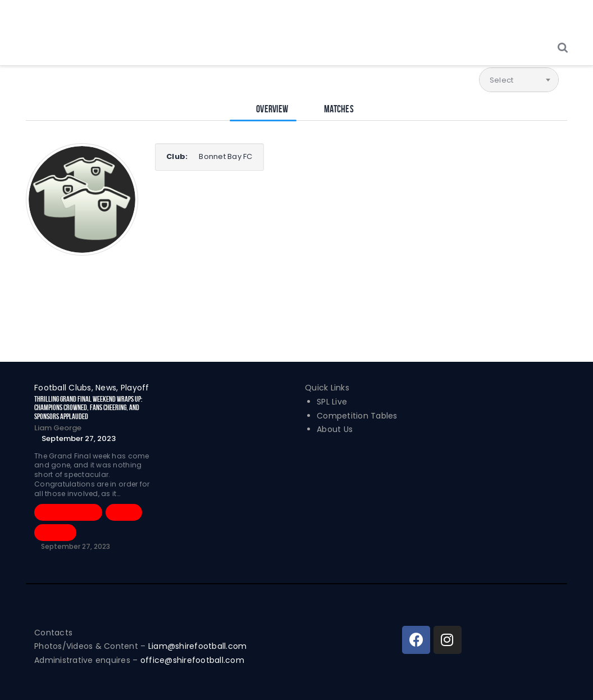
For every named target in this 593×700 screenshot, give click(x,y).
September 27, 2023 (79, 438)
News (124, 512)
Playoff (135, 388)
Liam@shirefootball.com (199, 646)
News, (108, 388)
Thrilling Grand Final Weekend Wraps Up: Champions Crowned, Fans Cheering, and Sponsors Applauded (88, 408)
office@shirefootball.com (192, 660)
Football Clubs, (65, 388)
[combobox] (519, 80)
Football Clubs (68, 512)
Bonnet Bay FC (225, 156)
